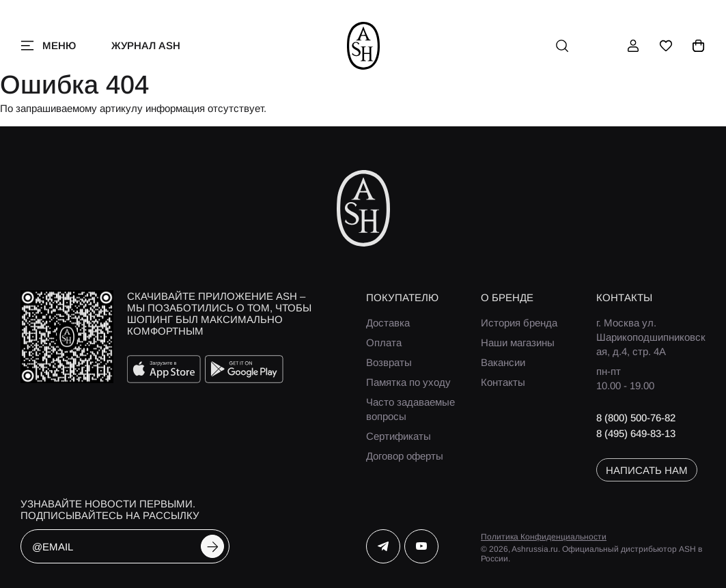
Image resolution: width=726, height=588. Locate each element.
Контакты (503, 382)
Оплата (384, 342)
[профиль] (633, 46)
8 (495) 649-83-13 (636, 433)
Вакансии (503, 362)
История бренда (519, 323)
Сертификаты (399, 436)
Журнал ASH (146, 45)
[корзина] (699, 46)
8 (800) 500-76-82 (636, 418)
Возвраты (389, 362)
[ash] (363, 46)
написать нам (647, 470)
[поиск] (562, 46)
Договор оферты (405, 456)
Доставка (388, 323)
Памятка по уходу (408, 382)
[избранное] (666, 46)
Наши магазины (518, 342)
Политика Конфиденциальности (544, 537)
